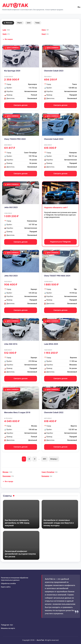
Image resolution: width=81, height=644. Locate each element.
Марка (20, 23)
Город (37, 23)
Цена (29, 23)
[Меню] (79, 7)
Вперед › (54, 459)
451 (44, 459)
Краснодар (7, 476)
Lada (4, 30)
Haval (44, 34)
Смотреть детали (21, 105)
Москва (5, 472)
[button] (8, 39)
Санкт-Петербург (48, 472)
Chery (44, 30)
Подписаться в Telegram (60, 242)
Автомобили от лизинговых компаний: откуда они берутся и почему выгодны (59, 523)
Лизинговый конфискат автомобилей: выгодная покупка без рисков (20, 554)
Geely (5, 34)
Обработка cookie (8, 583)
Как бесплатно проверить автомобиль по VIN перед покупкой (17, 523)
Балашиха (45, 476)
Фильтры (8, 23)
